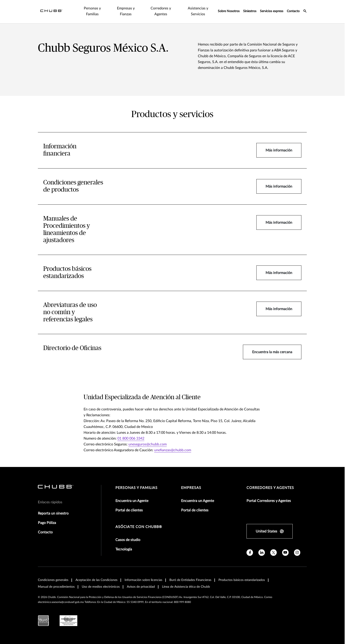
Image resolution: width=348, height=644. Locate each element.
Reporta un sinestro (53, 513)
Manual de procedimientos (56, 587)
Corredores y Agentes (270, 488)
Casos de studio (128, 540)
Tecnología (124, 549)
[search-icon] (305, 12)
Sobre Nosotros (229, 11)
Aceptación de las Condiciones (96, 580)
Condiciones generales (53, 580)
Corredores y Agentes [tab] (161, 11)
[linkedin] (262, 553)
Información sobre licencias (143, 580)
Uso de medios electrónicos (101, 587)
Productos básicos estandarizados (242, 580)
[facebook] (250, 553)
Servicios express (272, 11)
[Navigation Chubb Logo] (51, 12)
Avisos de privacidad (141, 587)
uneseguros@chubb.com (148, 444)
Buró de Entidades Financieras (190, 580)
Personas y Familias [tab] (92, 11)
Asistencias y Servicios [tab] (198, 11)
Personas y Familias (136, 488)
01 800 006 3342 (131, 438)
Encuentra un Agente (132, 501)
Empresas (191, 488)
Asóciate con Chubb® (139, 527)
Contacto (293, 11)
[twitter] (273, 553)
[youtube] (285, 553)
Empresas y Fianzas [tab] (126, 11)
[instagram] (297, 553)
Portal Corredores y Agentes (269, 501)
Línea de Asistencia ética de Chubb (186, 587)
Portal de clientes (129, 510)
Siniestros (250, 11)
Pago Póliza (47, 523)
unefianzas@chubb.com (173, 450)
